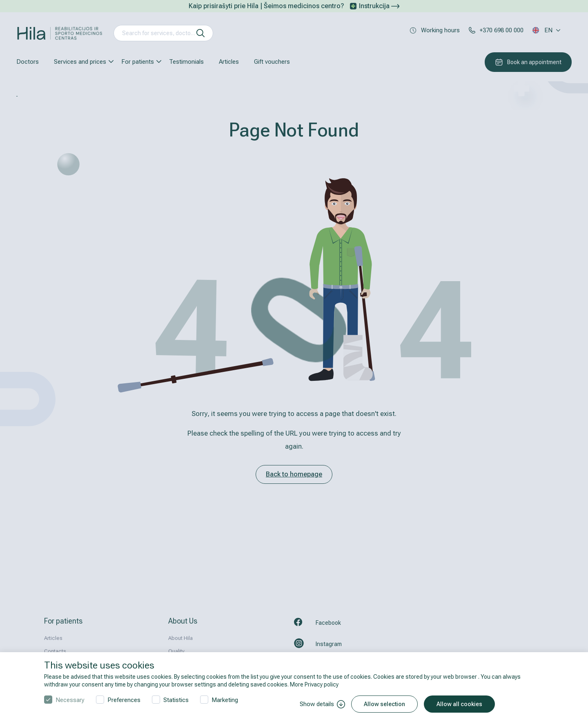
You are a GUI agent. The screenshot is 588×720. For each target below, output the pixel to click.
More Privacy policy (314, 684)
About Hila (180, 638)
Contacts (55, 651)
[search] (200, 33)
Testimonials (186, 62)
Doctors (28, 62)
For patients (138, 62)
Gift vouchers (272, 62)
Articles (229, 62)
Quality (176, 651)
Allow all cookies (459, 704)
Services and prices (80, 62)
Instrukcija (379, 6)
